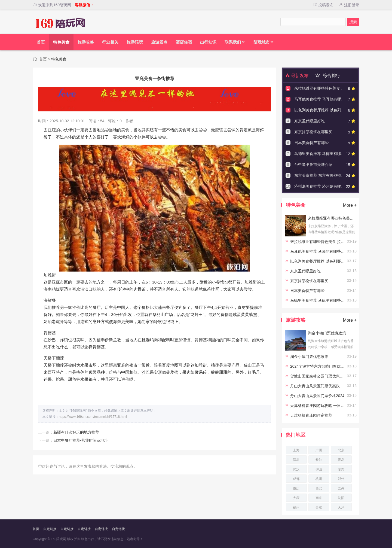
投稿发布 (323, 5)
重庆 (296, 488)
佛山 (319, 469)
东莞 (341, 469)
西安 (319, 488)
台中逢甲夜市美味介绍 (313, 165)
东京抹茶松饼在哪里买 (313, 132)
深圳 (296, 460)
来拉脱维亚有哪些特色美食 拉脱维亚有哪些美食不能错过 (342, 88)
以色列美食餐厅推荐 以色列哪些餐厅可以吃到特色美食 (341, 110)
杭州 (319, 479)
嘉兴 (341, 488)
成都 (296, 479)
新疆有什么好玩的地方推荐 (76, 432)
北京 (341, 450)
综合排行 (327, 76)
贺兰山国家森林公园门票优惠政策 (319, 376)
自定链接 (50, 529)
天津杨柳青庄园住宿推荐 (311, 415)
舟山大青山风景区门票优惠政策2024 (321, 386)
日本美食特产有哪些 (311, 143)
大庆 (296, 498)
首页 (43, 59)
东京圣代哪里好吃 (310, 121)
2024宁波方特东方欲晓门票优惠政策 (321, 366)
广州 (319, 450)
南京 (319, 498)
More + (350, 205)
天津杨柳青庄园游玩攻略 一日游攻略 (321, 406)
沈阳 (341, 498)
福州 (296, 507)
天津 (341, 507)
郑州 (341, 479)
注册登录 (349, 5)
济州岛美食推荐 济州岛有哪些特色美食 (327, 186)
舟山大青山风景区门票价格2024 (317, 396)
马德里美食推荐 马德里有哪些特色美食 (327, 154)
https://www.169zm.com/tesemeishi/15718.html (93, 417)
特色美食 (59, 59)
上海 (296, 450)
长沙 (319, 460)
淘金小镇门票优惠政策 (327, 333)
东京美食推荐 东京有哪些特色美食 (323, 175)
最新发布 (297, 76)
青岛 (341, 460)
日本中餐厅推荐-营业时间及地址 (81, 440)
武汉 (296, 469)
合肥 (319, 507)
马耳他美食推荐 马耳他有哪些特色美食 (327, 99)
